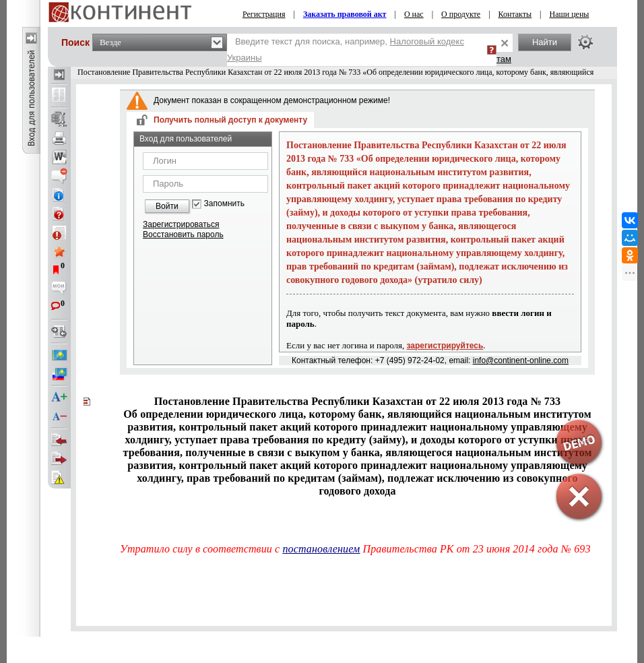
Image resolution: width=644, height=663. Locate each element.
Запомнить (224, 204)
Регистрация (264, 14)
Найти (545, 42)
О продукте (461, 14)
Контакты (515, 14)
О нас (414, 14)
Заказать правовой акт (345, 14)
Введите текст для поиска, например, (346, 50)
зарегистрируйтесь (445, 346)
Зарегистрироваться (181, 224)
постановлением (321, 549)
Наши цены (570, 14)
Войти (167, 206)
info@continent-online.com (521, 360)
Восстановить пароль (183, 234)
